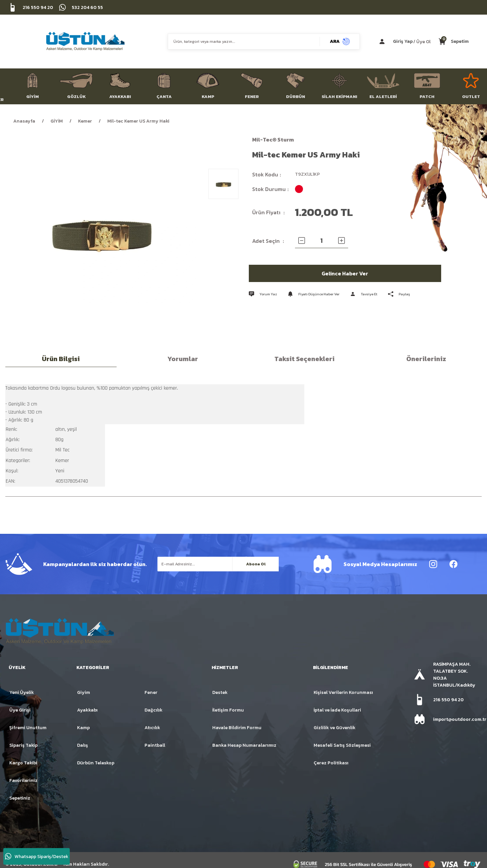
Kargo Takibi (23, 763)
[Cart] (454, 42)
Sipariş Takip (23, 745)
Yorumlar (183, 359)
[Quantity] (322, 241)
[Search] (264, 42)
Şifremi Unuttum (28, 728)
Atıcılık (152, 728)
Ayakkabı (87, 710)
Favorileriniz (23, 780)
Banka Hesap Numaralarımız (244, 745)
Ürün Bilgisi (61, 359)
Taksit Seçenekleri (304, 359)
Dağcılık (153, 710)
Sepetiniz (20, 798)
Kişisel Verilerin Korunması (343, 692)
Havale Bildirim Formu (237, 728)
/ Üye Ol (422, 41)
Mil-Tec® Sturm (273, 140)
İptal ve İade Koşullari (337, 710)
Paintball (155, 745)
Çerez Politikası (331, 763)
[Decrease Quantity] (302, 241)
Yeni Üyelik (22, 692)
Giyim (84, 692)
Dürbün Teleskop (96, 763)
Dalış (83, 745)
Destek (220, 692)
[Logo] (85, 42)
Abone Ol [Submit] (256, 564)
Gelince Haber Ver (345, 273)
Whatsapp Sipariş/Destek (37, 856)
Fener (151, 692)
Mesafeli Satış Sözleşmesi (342, 745)
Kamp (83, 728)
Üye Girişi (20, 710)
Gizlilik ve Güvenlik (335, 728)
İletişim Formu (228, 710)
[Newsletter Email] (218, 564)
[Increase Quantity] (341, 241)
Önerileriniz (426, 359)
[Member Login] (407, 42)
